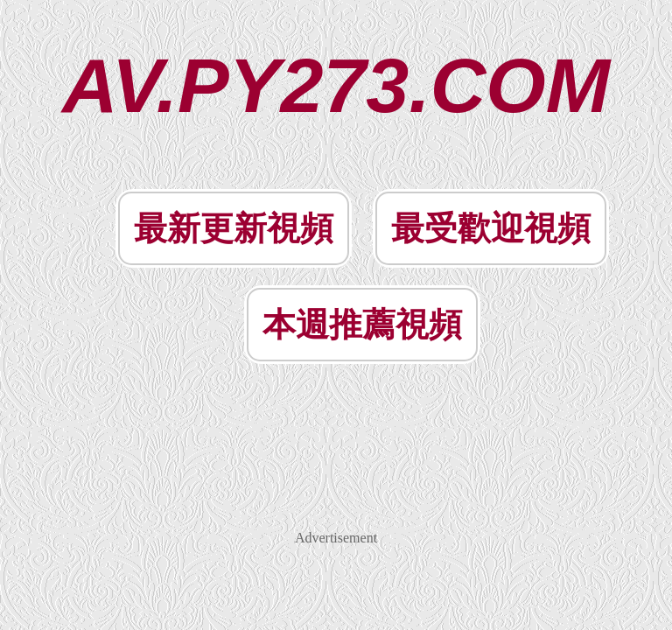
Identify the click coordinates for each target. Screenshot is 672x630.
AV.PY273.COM (336, 85)
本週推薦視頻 (362, 325)
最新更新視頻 (234, 228)
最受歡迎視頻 (491, 228)
